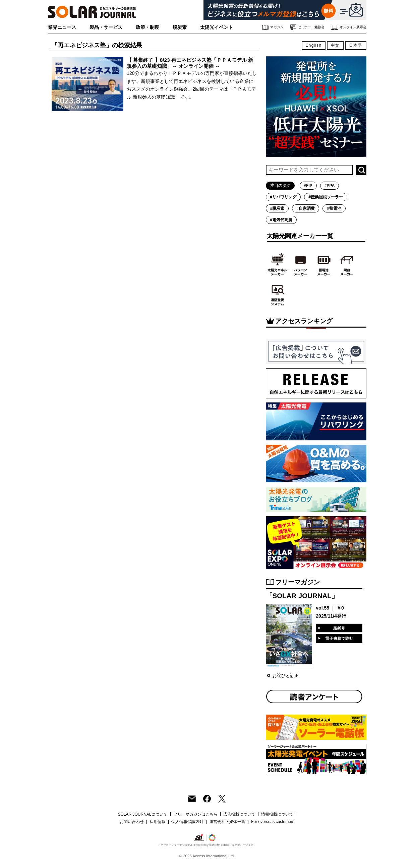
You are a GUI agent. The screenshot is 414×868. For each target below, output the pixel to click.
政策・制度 (147, 27)
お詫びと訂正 (286, 676)
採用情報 (158, 822)
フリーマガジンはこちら (195, 814)
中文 (335, 45)
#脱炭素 (277, 208)
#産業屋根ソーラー (326, 197)
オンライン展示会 (349, 27)
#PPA (330, 186)
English (314, 45)
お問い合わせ (132, 822)
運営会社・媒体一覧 (227, 822)
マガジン (273, 27)
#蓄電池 (334, 208)
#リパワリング (283, 197)
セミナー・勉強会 (307, 27)
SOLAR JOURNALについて (142, 814)
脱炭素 (180, 27)
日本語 (356, 45)
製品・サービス (106, 27)
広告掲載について (239, 814)
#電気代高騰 (281, 220)
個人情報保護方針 (187, 822)
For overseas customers (273, 822)
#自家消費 (306, 208)
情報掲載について (277, 814)
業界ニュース (62, 27)
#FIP (308, 186)
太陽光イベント (217, 27)
